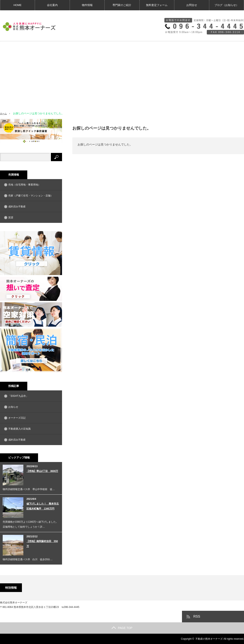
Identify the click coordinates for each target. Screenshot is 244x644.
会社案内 (52, 5)
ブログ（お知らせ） (227, 5)
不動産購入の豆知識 (19, 429)
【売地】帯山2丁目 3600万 (42, 471)
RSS (197, 616)
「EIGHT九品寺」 (18, 396)
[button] (6, 72)
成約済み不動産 (17, 207)
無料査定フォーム (157, 5)
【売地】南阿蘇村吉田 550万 (42, 544)
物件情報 (87, 5)
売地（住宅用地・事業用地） (24, 185)
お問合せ (192, 5)
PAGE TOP (122, 628)
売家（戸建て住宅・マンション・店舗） (31, 196)
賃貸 (11, 217)
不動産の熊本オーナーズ (209, 639)
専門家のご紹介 (122, 5)
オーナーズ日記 (17, 418)
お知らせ (13, 407)
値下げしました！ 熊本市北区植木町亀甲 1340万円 (43, 506)
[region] (122, 75)
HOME (17, 5)
